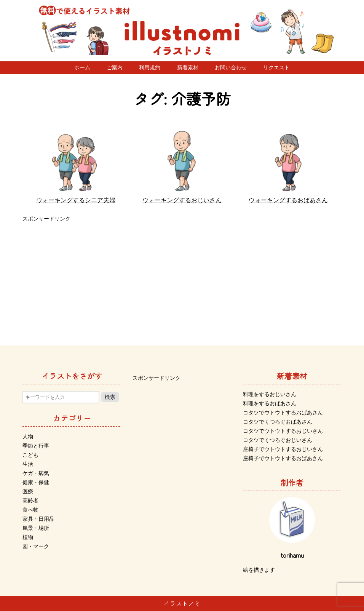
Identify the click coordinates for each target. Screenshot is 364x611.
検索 (110, 397)
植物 (28, 537)
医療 (28, 491)
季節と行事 (36, 446)
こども (30, 455)
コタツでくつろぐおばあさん (278, 422)
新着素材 (188, 67)
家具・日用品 (38, 519)
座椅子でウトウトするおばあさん (283, 458)
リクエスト (276, 67)
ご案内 (115, 67)
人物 (28, 437)
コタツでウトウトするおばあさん (283, 413)
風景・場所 (36, 528)
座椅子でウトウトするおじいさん (283, 449)
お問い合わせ (231, 67)
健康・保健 (36, 482)
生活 (28, 464)
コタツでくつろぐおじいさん (278, 440)
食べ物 (30, 510)
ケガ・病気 (36, 473)
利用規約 (150, 67)
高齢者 (30, 501)
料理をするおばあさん (270, 403)
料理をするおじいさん (270, 394)
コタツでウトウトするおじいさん (283, 431)
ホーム (82, 67)
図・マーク (36, 546)
